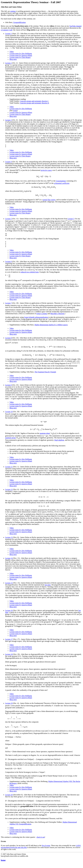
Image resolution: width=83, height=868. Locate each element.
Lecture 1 (8, 34)
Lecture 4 (8, 162)
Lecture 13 (9, 541)
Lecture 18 (9, 657)
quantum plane (45, 437)
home (3, 865)
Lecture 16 (9, 614)
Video (12, 52)
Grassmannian (61, 182)
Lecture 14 (9, 561)
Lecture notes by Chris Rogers (20, 57)
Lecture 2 (8, 63)
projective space (46, 171)
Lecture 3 (8, 120)
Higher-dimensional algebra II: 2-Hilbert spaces (51, 328)
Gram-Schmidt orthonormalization (36, 320)
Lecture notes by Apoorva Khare (21, 55)
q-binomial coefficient (62, 184)
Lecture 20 (9, 799)
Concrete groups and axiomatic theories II (34, 103)
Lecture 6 (8, 264)
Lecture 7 (8, 306)
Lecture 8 (8, 341)
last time (48, 588)
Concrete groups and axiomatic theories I (34, 101)
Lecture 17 (9, 642)
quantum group (10, 441)
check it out (41, 842)
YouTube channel (75, 26)
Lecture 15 (9, 586)
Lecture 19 (9, 706)
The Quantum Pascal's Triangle (45, 375)
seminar (13, 11)
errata (15, 111)
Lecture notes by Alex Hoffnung (21, 54)
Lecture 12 (9, 493)
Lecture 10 (9, 415)
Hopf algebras (59, 443)
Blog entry (13, 59)
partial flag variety (49, 200)
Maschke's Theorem (57, 317)
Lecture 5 (8, 219)
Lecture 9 (8, 388)
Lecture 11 (9, 470)
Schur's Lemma (42, 317)
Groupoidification (19, 22)
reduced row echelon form (30, 275)
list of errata (46, 850)
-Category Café (7, 30)
